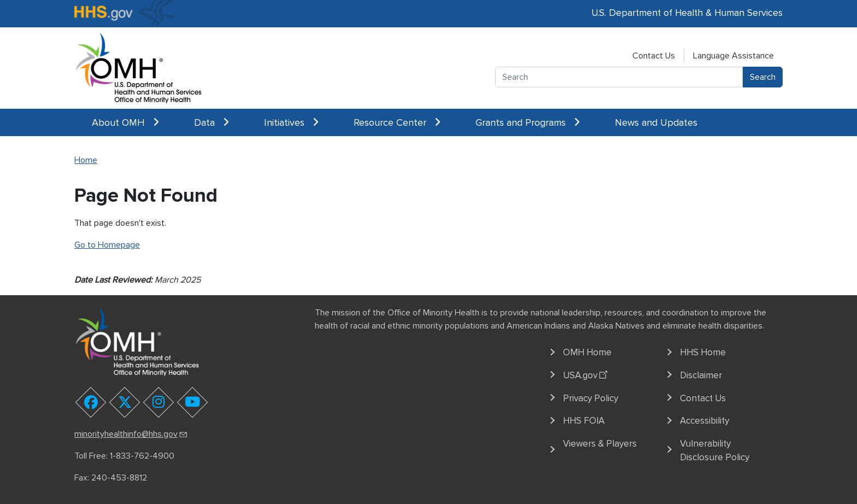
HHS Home (703, 352)
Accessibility (705, 421)
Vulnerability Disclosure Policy (715, 451)
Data (212, 122)
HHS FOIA (584, 421)
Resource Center (397, 122)
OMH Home (587, 352)
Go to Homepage (107, 245)
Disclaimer (701, 375)
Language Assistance (733, 56)
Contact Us (654, 56)
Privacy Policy (591, 398)
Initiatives (291, 122)
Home (86, 160)
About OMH (125, 122)
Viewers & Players (600, 444)
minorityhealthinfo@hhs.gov (131, 434)
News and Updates (656, 122)
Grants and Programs (528, 122)
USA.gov (587, 374)
